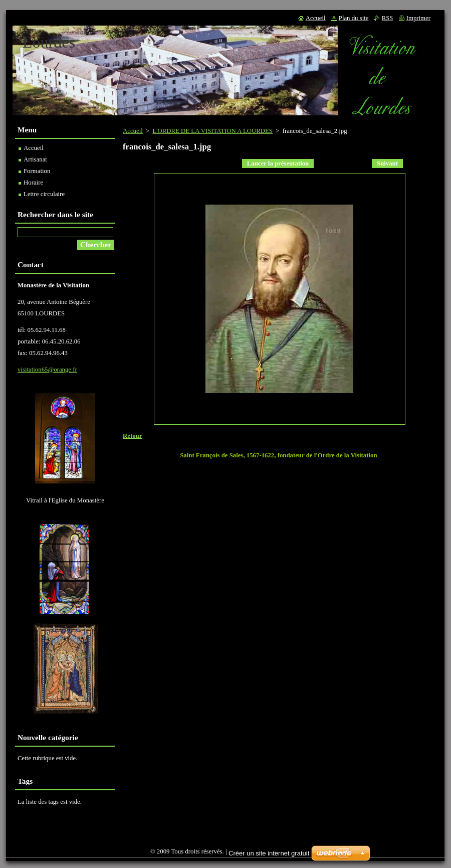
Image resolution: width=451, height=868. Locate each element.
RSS (388, 18)
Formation (37, 171)
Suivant (387, 163)
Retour (132, 436)
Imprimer (418, 18)
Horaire (33, 183)
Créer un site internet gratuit (269, 853)
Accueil (133, 131)
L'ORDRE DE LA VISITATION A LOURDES (212, 131)
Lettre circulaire (44, 194)
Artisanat (35, 159)
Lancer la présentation (278, 163)
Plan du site (354, 18)
